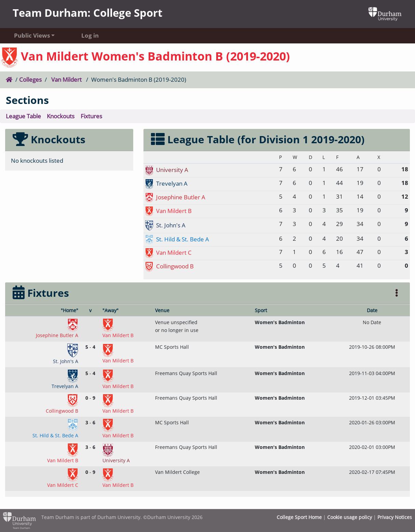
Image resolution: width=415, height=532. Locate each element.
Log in (90, 35)
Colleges (30, 79)
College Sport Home (299, 517)
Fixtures (91, 116)
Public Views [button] (32, 35)
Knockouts (61, 116)
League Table (23, 116)
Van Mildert (66, 79)
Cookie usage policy (350, 517)
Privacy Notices (395, 517)
